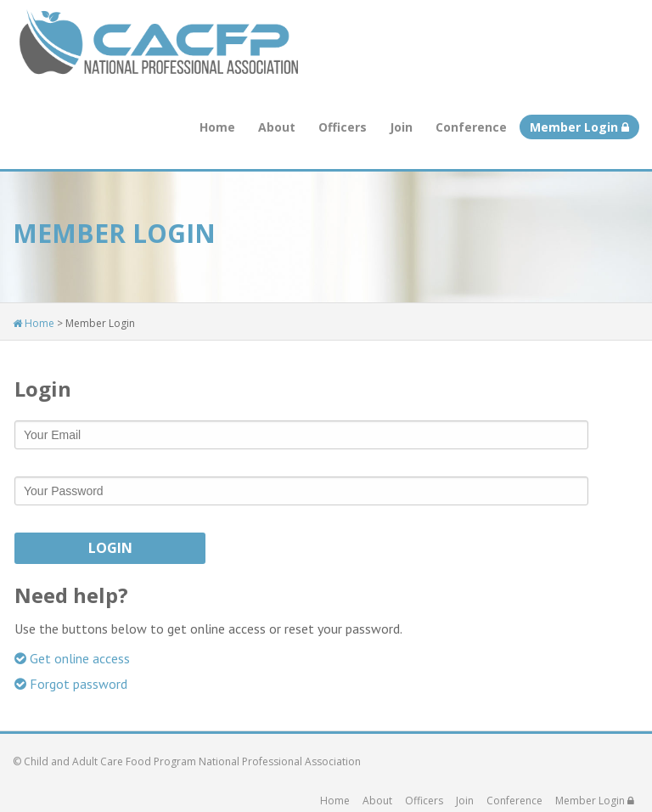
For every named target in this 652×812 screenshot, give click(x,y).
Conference (471, 127)
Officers (343, 127)
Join (401, 127)
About (277, 127)
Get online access (72, 658)
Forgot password (71, 684)
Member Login (579, 127)
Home (217, 127)
